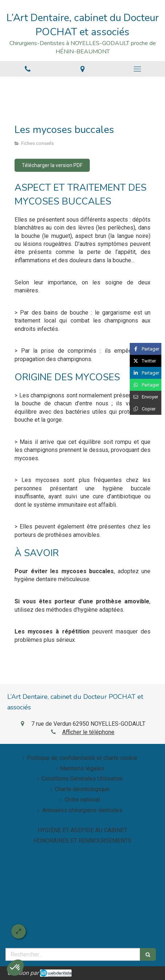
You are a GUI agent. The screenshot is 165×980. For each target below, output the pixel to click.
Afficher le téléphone (88, 732)
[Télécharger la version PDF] (52, 165)
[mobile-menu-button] (138, 69)
